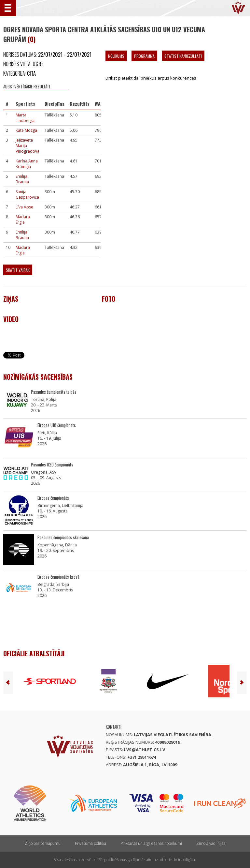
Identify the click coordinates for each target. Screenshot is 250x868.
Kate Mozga (26, 130)
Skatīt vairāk (18, 270)
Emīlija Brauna (22, 179)
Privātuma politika (90, 843)
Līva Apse (24, 207)
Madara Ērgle (23, 220)
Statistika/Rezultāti (183, 56)
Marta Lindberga (25, 118)
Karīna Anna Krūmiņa (27, 164)
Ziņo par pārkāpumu (43, 843)
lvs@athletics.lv (145, 750)
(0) (32, 39)
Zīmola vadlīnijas (211, 843)
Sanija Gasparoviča (27, 194)
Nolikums (116, 56)
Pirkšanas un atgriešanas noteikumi (151, 843)
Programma (144, 56)
